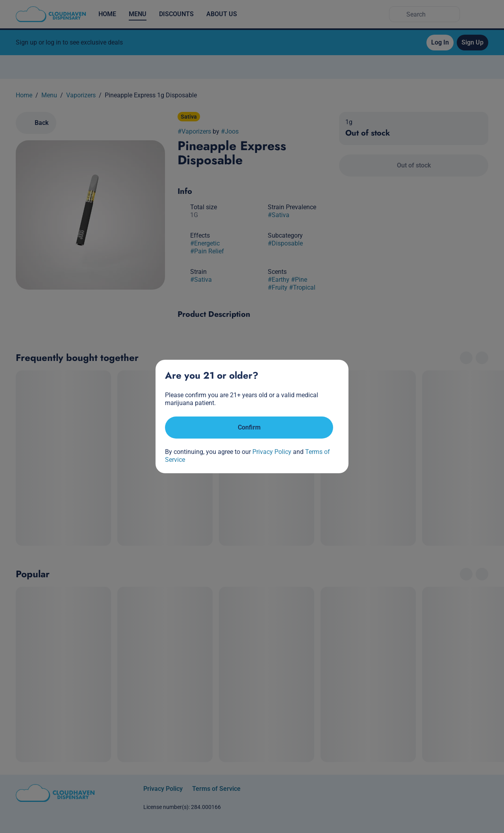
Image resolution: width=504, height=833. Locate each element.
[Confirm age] (249, 428)
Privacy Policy (272, 452)
